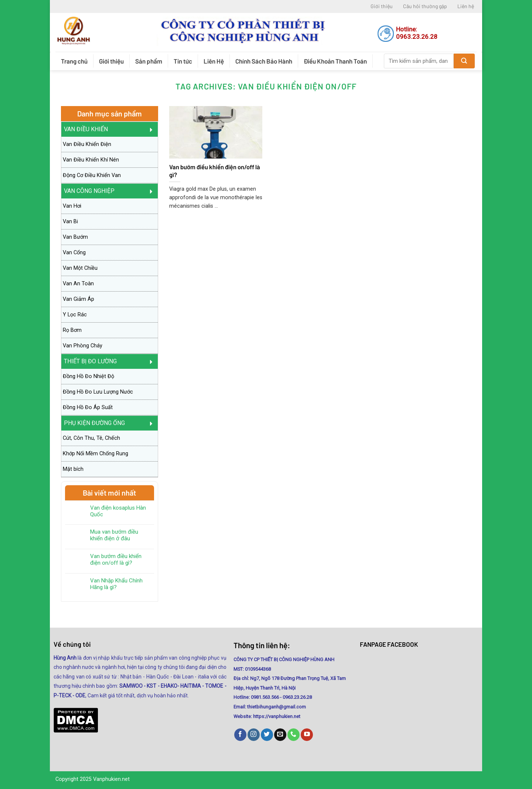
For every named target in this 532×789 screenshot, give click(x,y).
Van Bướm (75, 237)
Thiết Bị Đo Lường (90, 361)
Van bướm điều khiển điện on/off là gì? (116, 560)
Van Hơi (72, 206)
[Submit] (464, 61)
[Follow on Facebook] (240, 735)
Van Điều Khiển (86, 129)
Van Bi (70, 222)
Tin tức (183, 61)
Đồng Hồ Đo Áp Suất (88, 407)
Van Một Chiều (80, 268)
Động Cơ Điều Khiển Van (92, 175)
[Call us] (294, 735)
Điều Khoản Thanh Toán (335, 61)
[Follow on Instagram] (254, 735)
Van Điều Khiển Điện (87, 144)
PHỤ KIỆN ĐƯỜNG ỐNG (94, 423)
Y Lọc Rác (75, 315)
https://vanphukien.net (277, 716)
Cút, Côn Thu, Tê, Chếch (91, 438)
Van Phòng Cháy (83, 346)
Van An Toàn (78, 284)
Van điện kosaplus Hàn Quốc (118, 511)
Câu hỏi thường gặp (425, 6)
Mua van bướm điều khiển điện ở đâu (114, 535)
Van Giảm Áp (79, 299)
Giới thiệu (382, 6)
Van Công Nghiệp (89, 191)
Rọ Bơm (72, 330)
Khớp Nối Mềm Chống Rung (96, 454)
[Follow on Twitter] (267, 735)
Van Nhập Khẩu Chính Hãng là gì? (116, 584)
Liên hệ (466, 6)
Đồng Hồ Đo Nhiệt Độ (88, 376)
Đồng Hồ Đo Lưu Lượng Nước (98, 392)
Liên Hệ (214, 61)
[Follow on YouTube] (307, 735)
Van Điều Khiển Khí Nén (91, 160)
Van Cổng (74, 253)
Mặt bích (73, 469)
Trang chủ (74, 61)
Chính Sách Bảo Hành (264, 61)
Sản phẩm (149, 61)
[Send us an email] (280, 735)
